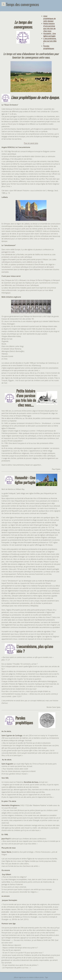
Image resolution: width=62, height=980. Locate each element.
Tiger (47, 977)
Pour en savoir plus (31, 143)
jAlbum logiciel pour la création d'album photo (29, 977)
